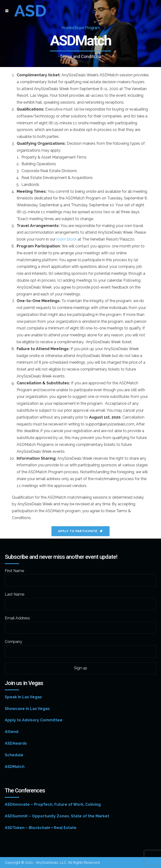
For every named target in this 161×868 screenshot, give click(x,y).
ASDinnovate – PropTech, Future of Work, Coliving (53, 804)
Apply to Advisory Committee (34, 720)
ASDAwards (16, 743)
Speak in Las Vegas (23, 697)
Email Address (17, 618)
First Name (14, 571)
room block (67, 239)
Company (13, 642)
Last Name (15, 594)
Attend (12, 732)
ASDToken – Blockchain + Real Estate (41, 828)
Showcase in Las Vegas (27, 709)
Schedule (14, 755)
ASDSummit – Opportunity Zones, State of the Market (57, 816)
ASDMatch (15, 767)
